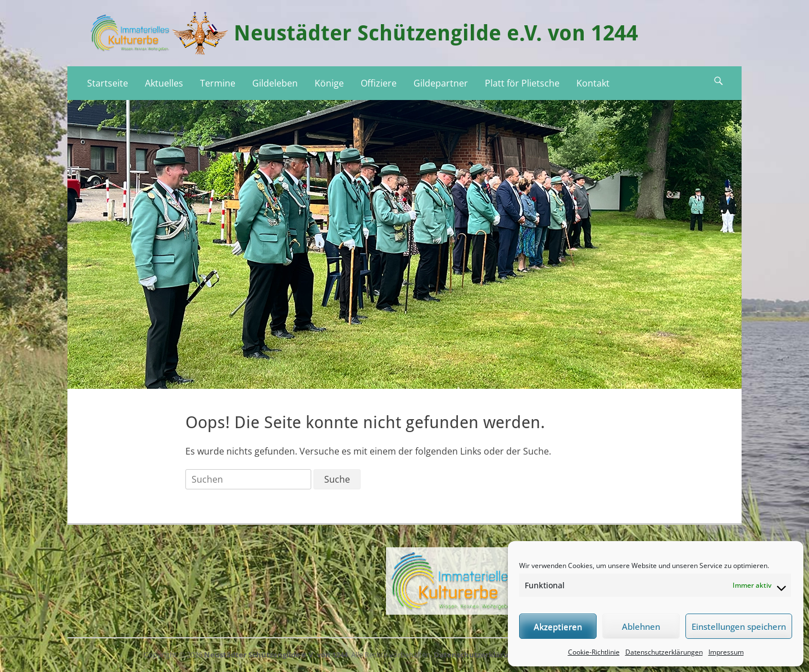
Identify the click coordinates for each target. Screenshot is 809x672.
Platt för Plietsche (522, 83)
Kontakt (593, 83)
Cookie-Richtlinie (594, 652)
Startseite (108, 83)
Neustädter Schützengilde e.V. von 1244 (436, 33)
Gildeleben (275, 83)
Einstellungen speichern (739, 626)
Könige (329, 83)
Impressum (726, 652)
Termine (218, 83)
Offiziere (379, 83)
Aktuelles (164, 83)
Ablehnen (641, 626)
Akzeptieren (558, 626)
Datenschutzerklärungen (664, 652)
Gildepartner (441, 83)
